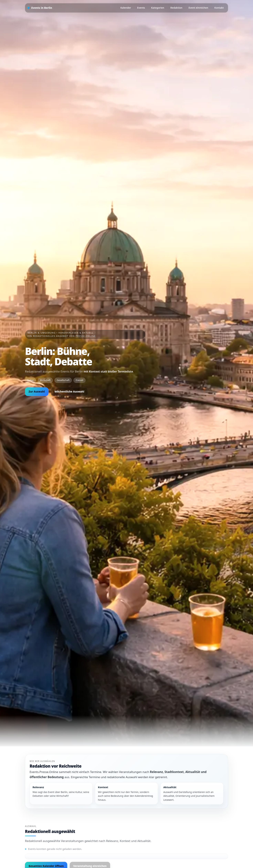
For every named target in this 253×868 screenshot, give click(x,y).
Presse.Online (86, 336)
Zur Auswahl (37, 391)
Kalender (126, 8)
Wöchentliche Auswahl (69, 391)
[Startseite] (40, 8)
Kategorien (158, 8)
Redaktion (176, 8)
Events (141, 8)
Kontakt (219, 8)
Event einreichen (198, 8)
